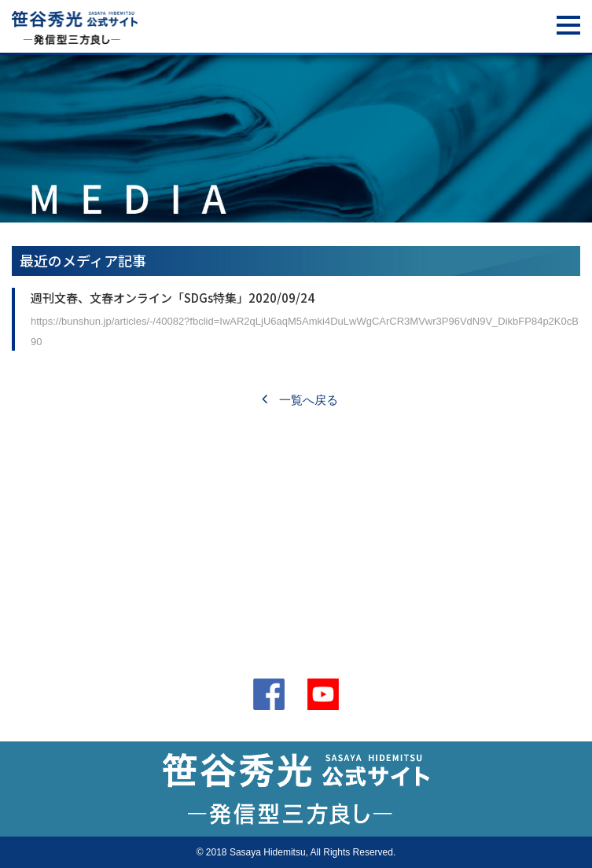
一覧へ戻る (300, 400)
